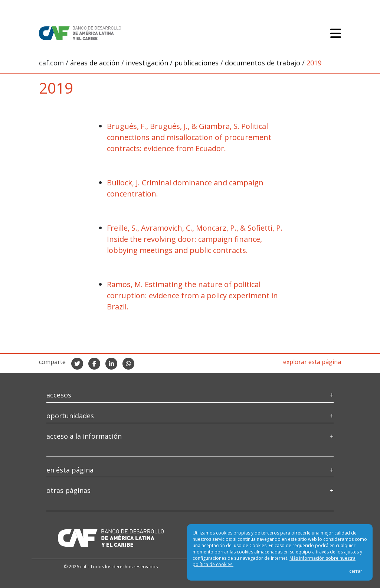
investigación (148, 63)
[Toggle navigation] (336, 33)
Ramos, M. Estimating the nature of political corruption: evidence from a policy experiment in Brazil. (192, 295)
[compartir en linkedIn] (111, 364)
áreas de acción (96, 63)
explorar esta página (312, 362)
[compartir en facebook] (94, 364)
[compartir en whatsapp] (128, 364)
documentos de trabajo (263, 63)
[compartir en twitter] (77, 364)
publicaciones (197, 63)
